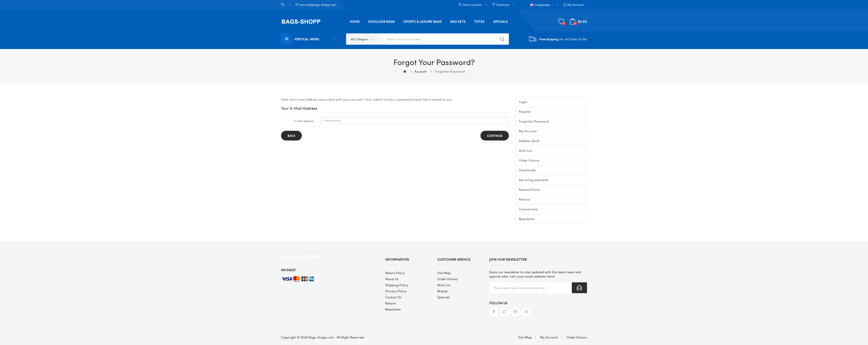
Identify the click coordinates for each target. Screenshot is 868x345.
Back (291, 136)
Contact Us (393, 297)
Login (523, 102)
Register (525, 111)
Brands (442, 291)
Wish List (525, 150)
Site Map (444, 273)
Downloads (527, 170)
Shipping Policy (397, 285)
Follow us (498, 303)
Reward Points (530, 190)
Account (421, 71)
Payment (289, 270)
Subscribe (579, 288)
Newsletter (527, 219)
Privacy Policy (396, 291)
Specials (444, 297)
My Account (528, 131)
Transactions (528, 209)
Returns (524, 199)
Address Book (529, 141)
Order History (529, 160)
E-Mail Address (304, 121)
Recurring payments (534, 180)
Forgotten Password (450, 71)
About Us (392, 279)
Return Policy (395, 273)
